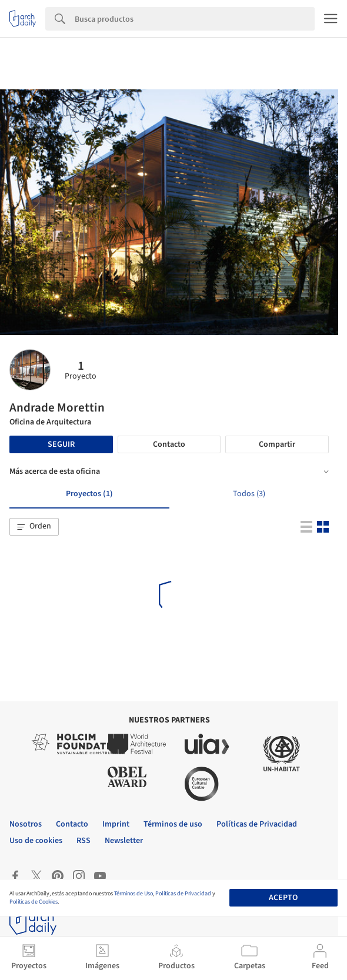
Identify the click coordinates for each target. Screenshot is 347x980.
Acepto (283, 898)
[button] (34, 527)
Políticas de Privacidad (183, 894)
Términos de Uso (134, 894)
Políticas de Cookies (34, 902)
